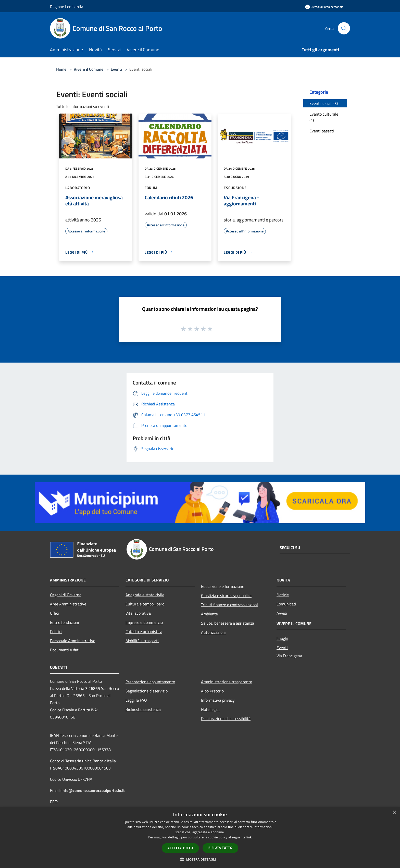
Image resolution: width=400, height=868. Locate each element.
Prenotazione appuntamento (150, 682)
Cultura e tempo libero (145, 604)
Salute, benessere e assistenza (228, 623)
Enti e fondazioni (65, 622)
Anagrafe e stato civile (145, 595)
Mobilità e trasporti (142, 641)
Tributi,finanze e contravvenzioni (229, 605)
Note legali (210, 709)
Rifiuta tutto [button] (221, 848)
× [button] (394, 813)
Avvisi (282, 613)
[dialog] (200, 838)
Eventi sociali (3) (324, 103)
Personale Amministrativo (73, 641)
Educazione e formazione (223, 586)
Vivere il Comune (89, 69)
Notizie (283, 595)
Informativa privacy (218, 700)
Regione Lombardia (67, 7)
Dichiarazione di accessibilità (226, 718)
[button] (200, 859)
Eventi (116, 69)
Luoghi (282, 638)
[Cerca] (344, 28)
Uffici (54, 613)
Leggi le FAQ (136, 700)
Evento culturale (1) (324, 117)
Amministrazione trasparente (227, 682)
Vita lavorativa (138, 613)
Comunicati (286, 604)
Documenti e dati (65, 650)
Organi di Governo (66, 595)
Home (61, 69)
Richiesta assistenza (143, 709)
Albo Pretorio (212, 691)
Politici (56, 631)
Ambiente (209, 614)
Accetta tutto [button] (180, 848)
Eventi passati (322, 131)
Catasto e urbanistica (144, 631)
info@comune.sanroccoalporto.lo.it (93, 790)
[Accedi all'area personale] (324, 7)
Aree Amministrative (68, 604)
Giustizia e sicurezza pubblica (226, 596)
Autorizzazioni (213, 632)
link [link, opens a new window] (249, 837)
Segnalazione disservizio (147, 691)
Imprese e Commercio (144, 622)
